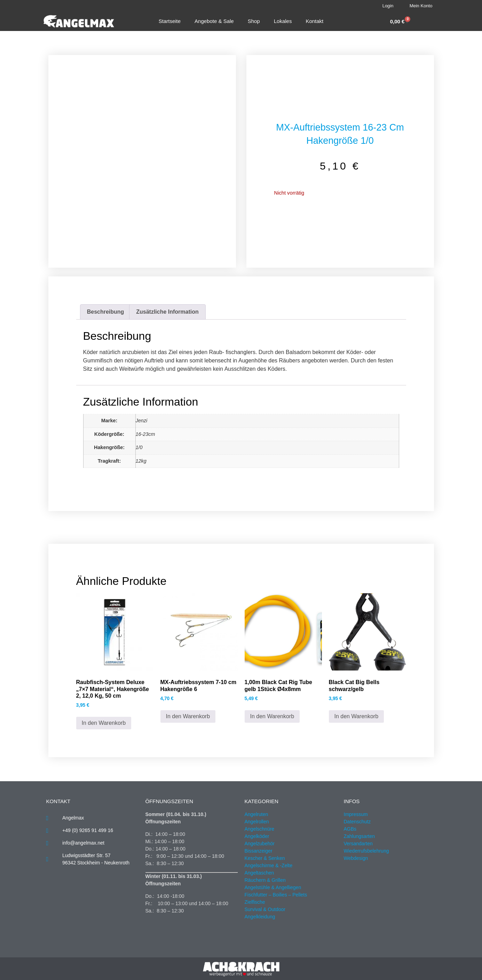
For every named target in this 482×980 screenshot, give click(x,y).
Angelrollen (257, 822)
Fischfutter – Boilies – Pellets (276, 895)
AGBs (350, 829)
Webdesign (356, 858)
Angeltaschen (259, 873)
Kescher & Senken (265, 858)
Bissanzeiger (259, 851)
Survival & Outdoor (265, 909)
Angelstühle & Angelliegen (273, 887)
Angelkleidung (260, 917)
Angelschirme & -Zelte (269, 865)
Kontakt (314, 21)
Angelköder (257, 836)
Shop (254, 21)
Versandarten (358, 844)
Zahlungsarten (359, 836)
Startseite (170, 21)
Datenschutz (357, 822)
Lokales (283, 21)
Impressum (356, 814)
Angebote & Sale (214, 21)
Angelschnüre (260, 829)
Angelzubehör (260, 844)
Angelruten (256, 814)
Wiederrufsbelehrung (366, 851)
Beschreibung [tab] (106, 312)
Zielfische (255, 902)
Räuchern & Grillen (265, 880)
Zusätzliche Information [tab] (167, 312)
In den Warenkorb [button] (104, 723)
